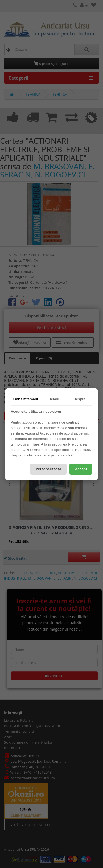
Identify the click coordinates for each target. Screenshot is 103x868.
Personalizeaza (48, 469)
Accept (81, 469)
